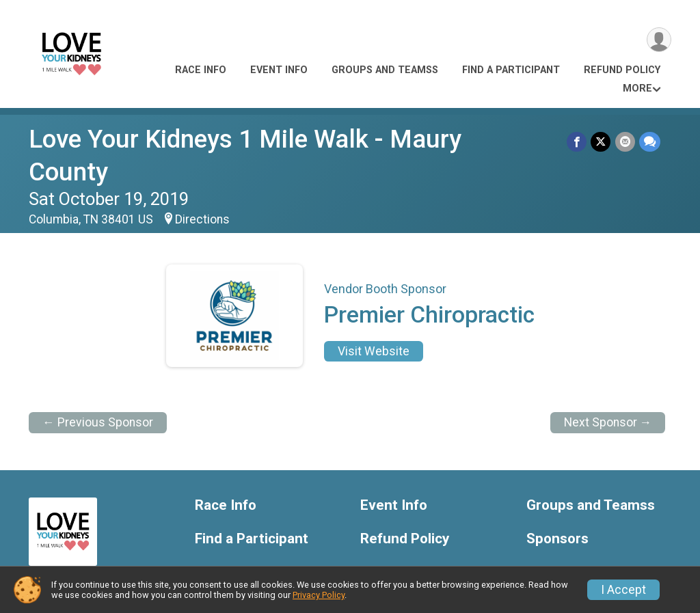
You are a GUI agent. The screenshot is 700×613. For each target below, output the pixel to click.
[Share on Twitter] (601, 142)
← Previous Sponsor (98, 390)
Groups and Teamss (385, 70)
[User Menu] (659, 40)
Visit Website (374, 318)
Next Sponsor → (608, 390)
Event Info (279, 70)
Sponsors (557, 506)
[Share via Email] (625, 142)
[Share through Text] (650, 142)
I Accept (623, 590)
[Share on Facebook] (577, 142)
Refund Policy (622, 70)
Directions (202, 187)
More (637, 88)
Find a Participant (511, 70)
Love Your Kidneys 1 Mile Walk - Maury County (288, 139)
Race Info (201, 70)
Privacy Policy (319, 595)
